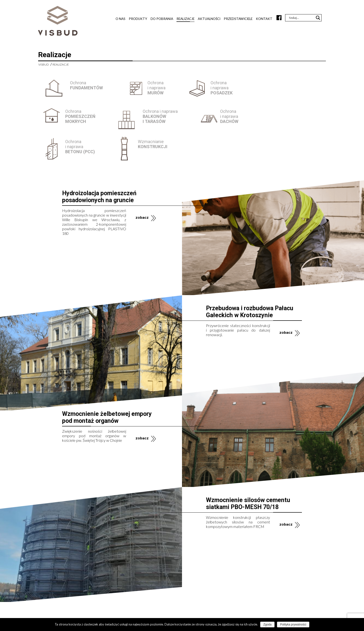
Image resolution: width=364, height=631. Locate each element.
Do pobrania (162, 19)
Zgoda (267, 625)
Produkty (138, 19)
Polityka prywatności (293, 625)
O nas (120, 19)
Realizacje (185, 19)
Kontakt (264, 19)
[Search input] (301, 18)
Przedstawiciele (238, 19)
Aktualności (209, 19)
